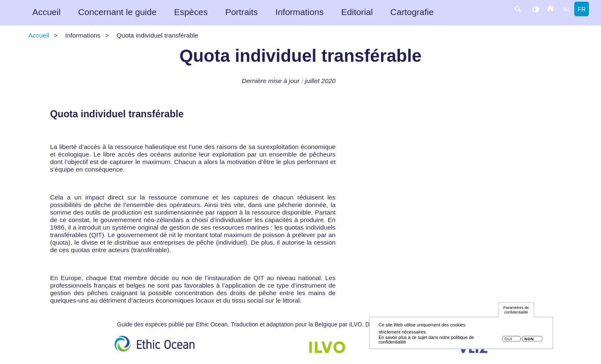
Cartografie (412, 12)
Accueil (46, 12)
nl (567, 9)
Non (529, 342)
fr (582, 9)
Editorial (357, 12)
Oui (509, 342)
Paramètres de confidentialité (516, 312)
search (518, 9)
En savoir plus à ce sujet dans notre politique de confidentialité (426, 342)
